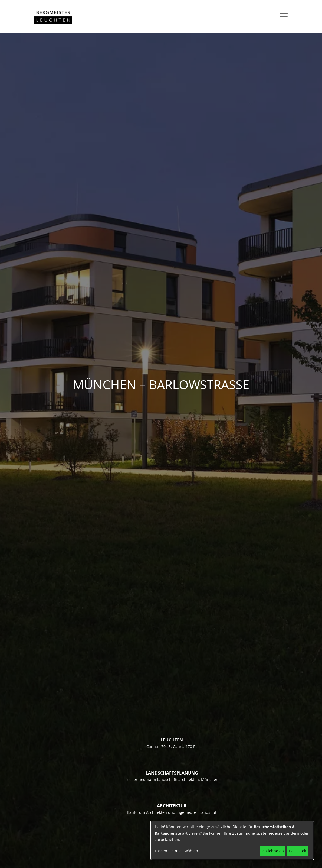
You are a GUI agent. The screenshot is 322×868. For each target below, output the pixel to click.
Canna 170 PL (185, 746)
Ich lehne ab (273, 851)
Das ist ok (297, 851)
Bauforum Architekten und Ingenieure (162, 812)
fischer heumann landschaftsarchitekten (162, 780)
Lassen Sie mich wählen (176, 851)
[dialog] (232, 840)
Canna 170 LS (159, 746)
